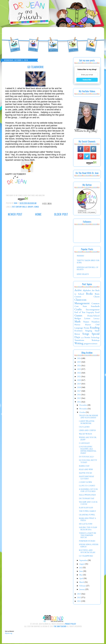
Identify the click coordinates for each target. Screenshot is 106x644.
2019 (79, 384)
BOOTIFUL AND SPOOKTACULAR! (87, 552)
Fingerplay (90, 313)
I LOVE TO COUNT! (87, 486)
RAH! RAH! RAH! (86, 508)
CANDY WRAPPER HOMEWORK (87, 423)
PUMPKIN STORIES (87, 542)
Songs (37, 207)
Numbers (95, 322)
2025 (79, 363)
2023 (79, 370)
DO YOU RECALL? (86, 457)
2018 (79, 388)
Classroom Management (82, 302)
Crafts (78, 310)
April (81, 579)
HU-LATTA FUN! (86, 524)
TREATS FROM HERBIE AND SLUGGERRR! (89, 417)
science (94, 344)
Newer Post (15, 214)
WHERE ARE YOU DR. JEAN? (88, 439)
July (81, 568)
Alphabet (87, 291)
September (84, 561)
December (83, 406)
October (83, 413)
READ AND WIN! (86, 470)
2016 (79, 395)
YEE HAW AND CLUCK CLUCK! (88, 504)
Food (97, 313)
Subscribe (87, 80)
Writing (79, 344)
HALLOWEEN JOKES (87, 495)
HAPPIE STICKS (85, 474)
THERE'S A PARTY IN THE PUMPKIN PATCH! (87, 536)
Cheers (97, 297)
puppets (87, 344)
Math (77, 322)
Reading (95, 328)
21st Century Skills (19, 207)
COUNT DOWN (85, 483)
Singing (89, 331)
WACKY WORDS (85, 434)
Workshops (96, 341)
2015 (79, 399)
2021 (79, 377)
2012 (79, 598)
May (81, 575)
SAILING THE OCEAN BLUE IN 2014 (88, 529)
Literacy (96, 319)
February (83, 586)
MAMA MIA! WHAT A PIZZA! (87, 520)
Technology (95, 338)
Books (89, 294)
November (84, 409)
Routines (78, 331)
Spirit (82, 338)
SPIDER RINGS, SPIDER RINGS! (89, 546)
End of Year (80, 313)
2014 (79, 402)
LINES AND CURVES (87, 431)
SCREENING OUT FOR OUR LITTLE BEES (88, 491)
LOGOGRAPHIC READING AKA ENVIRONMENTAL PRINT (88, 450)
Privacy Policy (70, 624)
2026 (79, 359)
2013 (79, 594)
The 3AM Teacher (60, 627)
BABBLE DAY (84, 466)
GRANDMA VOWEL (87, 515)
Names (86, 322)
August (82, 565)
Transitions (79, 341)
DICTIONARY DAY (87, 499)
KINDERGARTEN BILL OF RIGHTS (88, 269)
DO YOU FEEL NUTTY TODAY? (88, 462)
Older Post (61, 214)
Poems (86, 328)
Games (78, 316)
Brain (97, 294)
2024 (79, 366)
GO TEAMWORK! (86, 556)
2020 (79, 381)
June (81, 572)
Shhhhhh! (80, 256)
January (82, 590)
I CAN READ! (84, 444)
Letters (87, 319)
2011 (79, 602)
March (82, 583)
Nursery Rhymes (83, 325)
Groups (31, 207)
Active (78, 291)
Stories (87, 338)
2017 (79, 392)
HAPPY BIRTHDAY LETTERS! (86, 478)
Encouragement (93, 310)
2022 (79, 373)
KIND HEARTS (83, 275)
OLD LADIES (84, 427)
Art (93, 291)
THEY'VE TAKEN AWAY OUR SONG (88, 262)
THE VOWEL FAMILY (87, 512)
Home (38, 214)
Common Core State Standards (87, 305)
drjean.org (9, 634)
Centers (78, 297)
